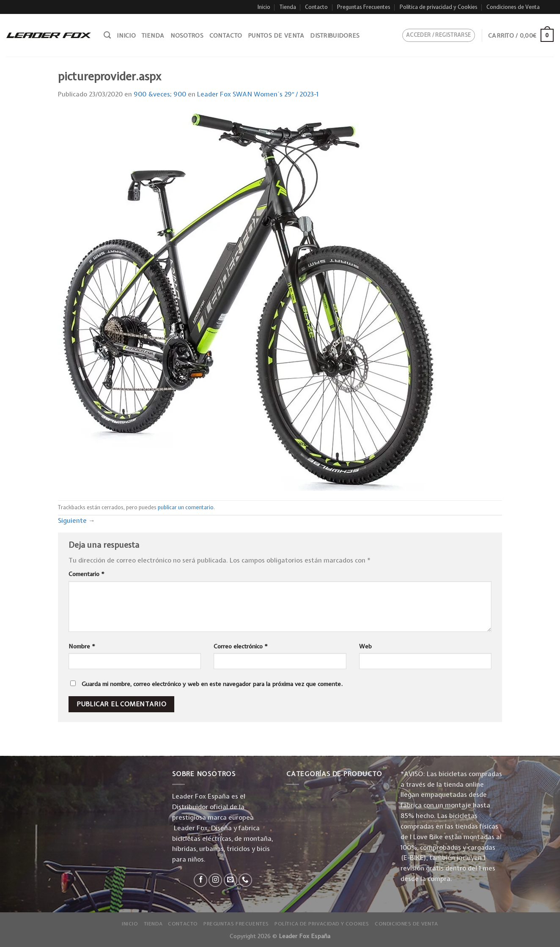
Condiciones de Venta (513, 7)
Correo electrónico (241, 646)
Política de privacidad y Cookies (439, 7)
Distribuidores (335, 36)
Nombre (82, 646)
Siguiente (77, 520)
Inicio (264, 7)
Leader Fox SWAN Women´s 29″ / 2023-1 (258, 94)
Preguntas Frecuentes (364, 7)
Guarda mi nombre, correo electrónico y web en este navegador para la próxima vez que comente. (212, 684)
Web (365, 646)
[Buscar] (107, 35)
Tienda (288, 7)
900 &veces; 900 (160, 94)
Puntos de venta (276, 36)
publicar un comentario (186, 507)
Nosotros (187, 36)
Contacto (316, 7)
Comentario (86, 574)
